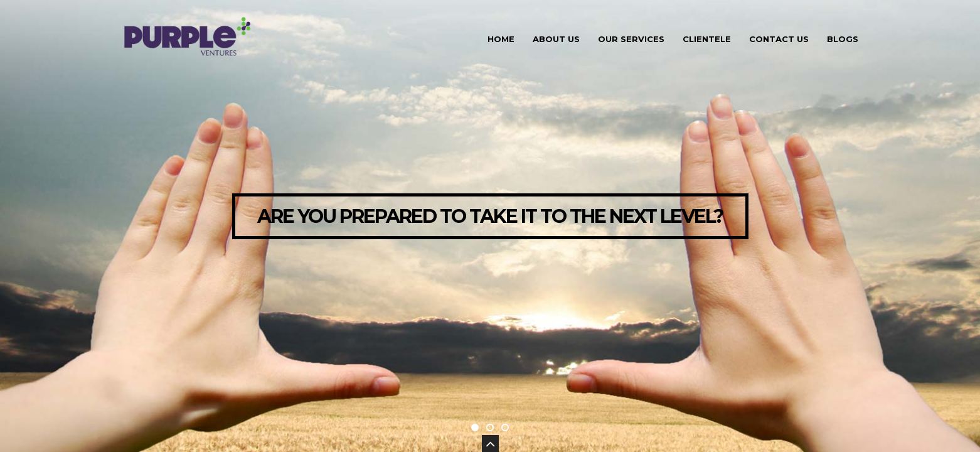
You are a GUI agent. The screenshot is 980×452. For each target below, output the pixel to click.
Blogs (843, 39)
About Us (556, 39)
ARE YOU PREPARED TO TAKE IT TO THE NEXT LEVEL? (490, 216)
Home (501, 39)
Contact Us (779, 39)
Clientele (707, 39)
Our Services (631, 39)
